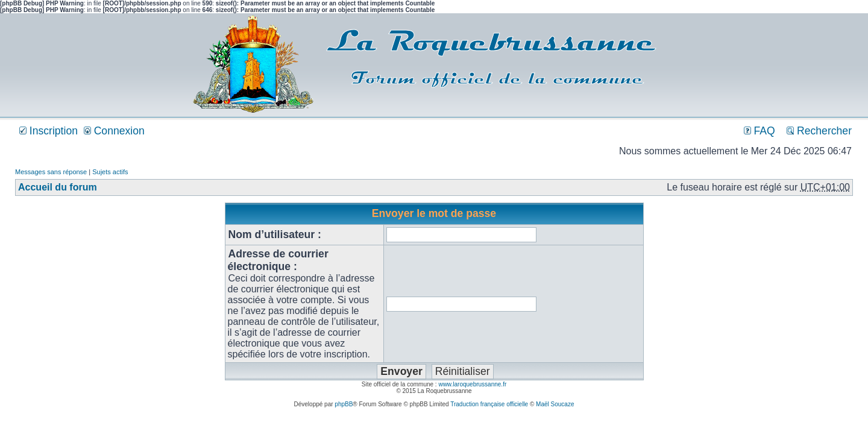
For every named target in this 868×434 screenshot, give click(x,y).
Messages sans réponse (51, 172)
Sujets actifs (110, 172)
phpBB (344, 404)
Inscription (49, 131)
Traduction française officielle (489, 404)
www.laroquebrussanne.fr (472, 384)
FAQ (759, 131)
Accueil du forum (58, 187)
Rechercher (819, 131)
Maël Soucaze (555, 404)
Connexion (114, 131)
